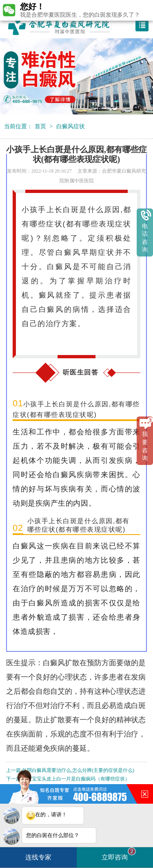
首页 (40, 126)
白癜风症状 (71, 126)
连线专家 (38, 857)
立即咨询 (119, 854)
